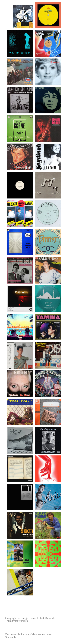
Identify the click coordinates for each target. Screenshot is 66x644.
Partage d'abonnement (33, 634)
